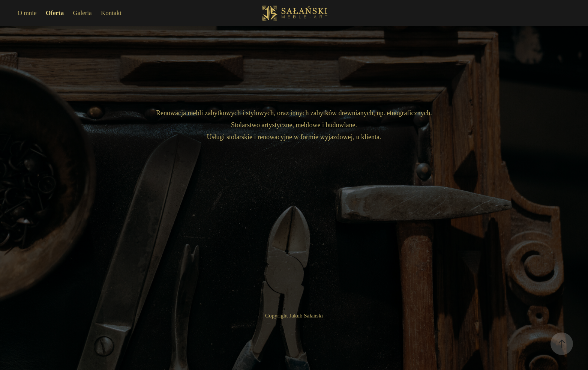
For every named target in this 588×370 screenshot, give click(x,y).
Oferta (55, 13)
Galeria (82, 13)
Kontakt (111, 13)
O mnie (27, 13)
